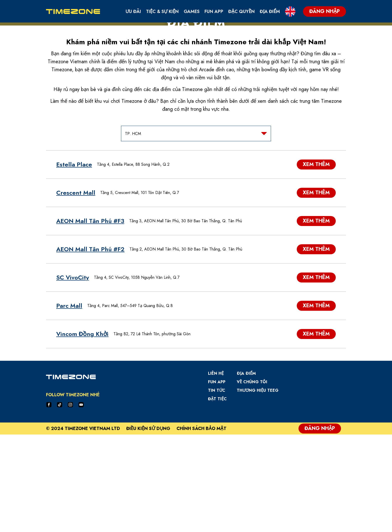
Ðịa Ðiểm (246, 471)
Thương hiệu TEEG (258, 488)
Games (192, 11)
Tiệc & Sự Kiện (162, 11)
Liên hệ (216, 471)
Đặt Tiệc (217, 497)
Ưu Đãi (133, 11)
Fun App (214, 11)
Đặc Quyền (241, 11)
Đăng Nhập (320, 526)
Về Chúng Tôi (252, 480)
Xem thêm (316, 262)
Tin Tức (217, 488)
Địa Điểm (270, 11)
